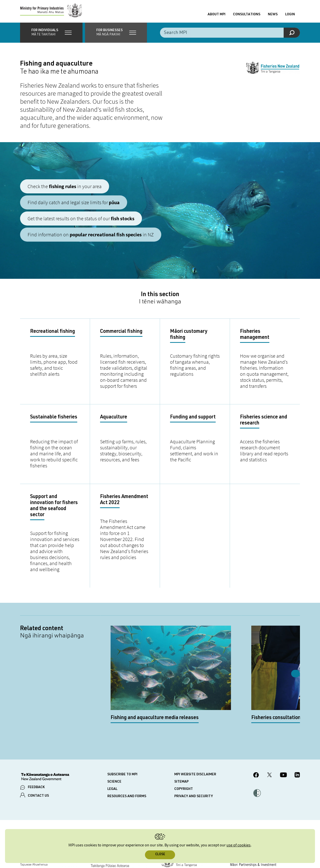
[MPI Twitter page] (269, 733)
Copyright (184, 746)
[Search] (292, 35)
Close (160, 855)
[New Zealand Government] (45, 735)
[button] (51, 35)
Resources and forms (127, 754)
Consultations (247, 16)
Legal (112, 746)
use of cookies (238, 845)
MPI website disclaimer (195, 732)
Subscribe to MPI (122, 732)
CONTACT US (38, 753)
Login (290, 16)
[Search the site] (230, 35)
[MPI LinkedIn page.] (297, 733)
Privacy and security (194, 754)
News (273, 16)
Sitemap (181, 739)
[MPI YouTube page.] (283, 733)
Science (114, 739)
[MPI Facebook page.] (256, 733)
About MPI (217, 16)
